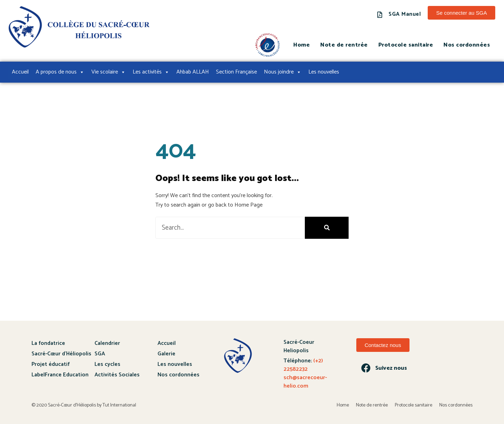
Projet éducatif (51, 364)
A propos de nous (60, 72)
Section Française (236, 72)
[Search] (327, 228)
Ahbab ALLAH (193, 72)
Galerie (166, 354)
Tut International (119, 406)
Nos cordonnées (467, 45)
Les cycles (107, 364)
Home (302, 45)
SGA (100, 354)
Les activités (151, 72)
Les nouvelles (324, 72)
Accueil (20, 72)
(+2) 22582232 (303, 365)
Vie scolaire (108, 72)
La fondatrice (48, 343)
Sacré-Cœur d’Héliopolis (61, 354)
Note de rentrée (344, 45)
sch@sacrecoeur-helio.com (305, 382)
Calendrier (107, 343)
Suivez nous (391, 368)
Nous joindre (283, 72)
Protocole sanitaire (406, 45)
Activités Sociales (117, 375)
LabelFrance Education (60, 375)
